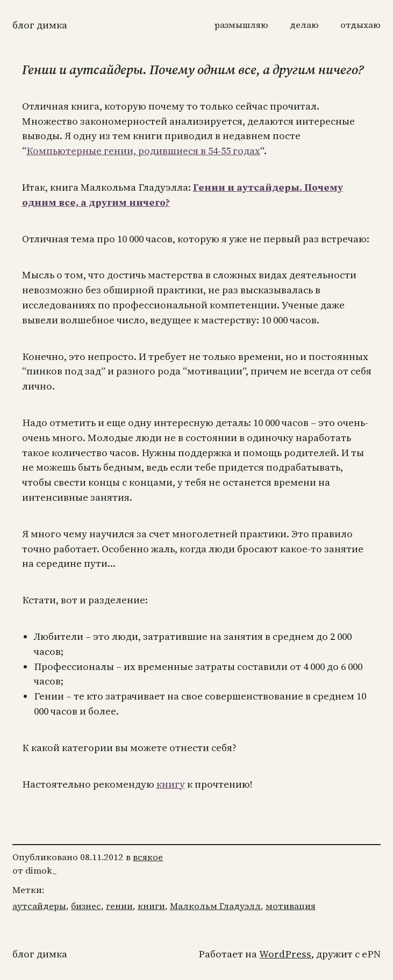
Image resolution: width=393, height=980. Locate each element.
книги (151, 906)
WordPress (285, 954)
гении (119, 906)
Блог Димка (40, 25)
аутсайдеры (39, 906)
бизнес (86, 906)
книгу (171, 784)
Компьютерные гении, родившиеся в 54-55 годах (143, 151)
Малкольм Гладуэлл (215, 906)
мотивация (291, 906)
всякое (148, 857)
